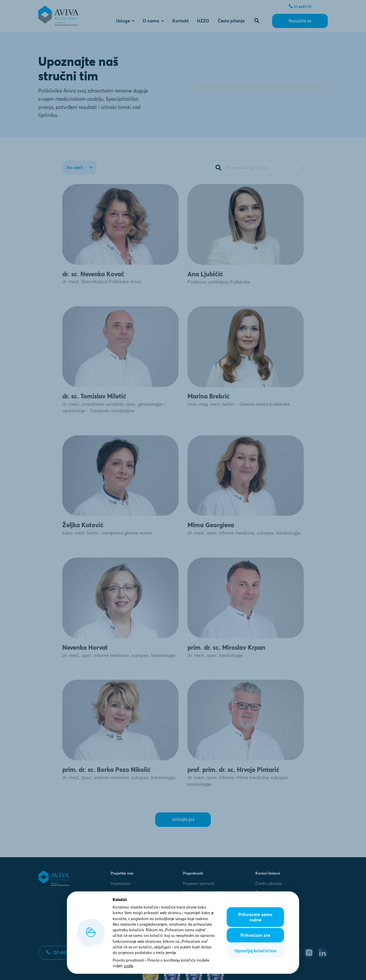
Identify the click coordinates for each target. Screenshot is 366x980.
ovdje (128, 966)
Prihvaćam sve (255, 935)
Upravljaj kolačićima (255, 951)
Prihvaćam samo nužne (255, 917)
